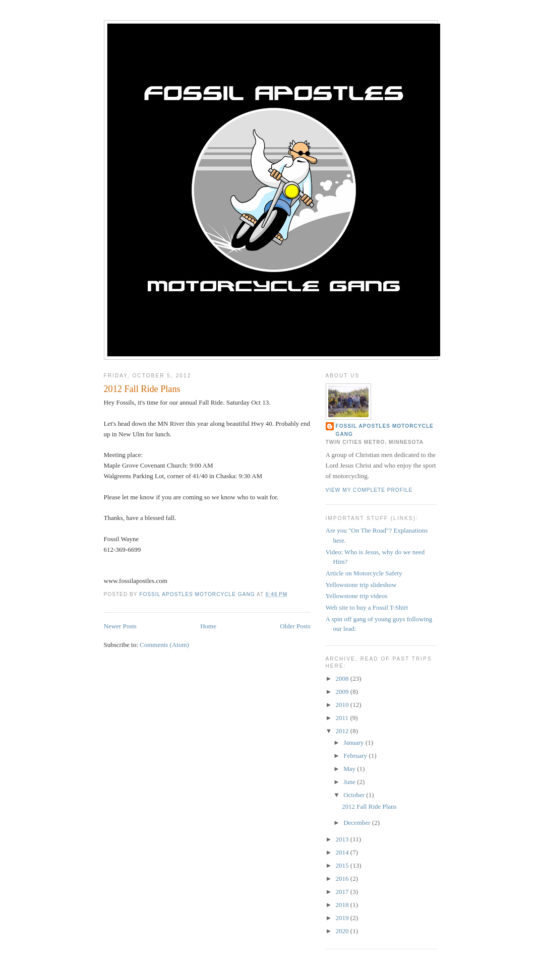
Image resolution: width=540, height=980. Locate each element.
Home (208, 626)
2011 (343, 718)
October (355, 795)
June (350, 782)
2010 (343, 705)
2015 (343, 865)
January (354, 742)
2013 (343, 839)
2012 (343, 731)
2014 (343, 852)
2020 (343, 931)
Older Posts (295, 626)
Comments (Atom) (164, 645)
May (350, 769)
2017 (343, 892)
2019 (343, 918)
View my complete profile (369, 490)
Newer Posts (120, 626)
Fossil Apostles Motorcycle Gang (385, 430)
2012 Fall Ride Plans (142, 389)
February (356, 756)
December (358, 823)
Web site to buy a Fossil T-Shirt (367, 607)
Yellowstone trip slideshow (361, 585)
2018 (343, 905)
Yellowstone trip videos (357, 596)
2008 (343, 678)
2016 (343, 878)
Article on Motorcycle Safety (364, 573)
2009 (343, 692)
